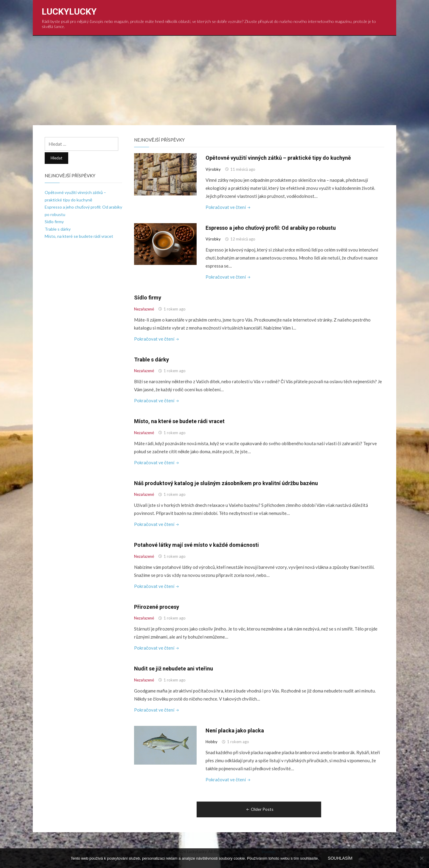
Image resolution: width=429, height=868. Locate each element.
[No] (422, 858)
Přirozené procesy (157, 607)
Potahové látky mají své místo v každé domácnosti (196, 545)
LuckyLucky (69, 11)
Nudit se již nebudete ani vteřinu (174, 669)
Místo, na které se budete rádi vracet (179, 421)
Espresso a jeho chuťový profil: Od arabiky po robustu (271, 228)
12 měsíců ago (243, 239)
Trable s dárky (151, 360)
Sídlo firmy (148, 298)
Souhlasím (340, 858)
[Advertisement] (214, 80)
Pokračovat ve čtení (229, 207)
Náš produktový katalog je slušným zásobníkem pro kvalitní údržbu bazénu (226, 483)
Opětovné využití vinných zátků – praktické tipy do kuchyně (278, 158)
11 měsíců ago (243, 169)
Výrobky (213, 169)
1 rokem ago (175, 309)
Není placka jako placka (235, 730)
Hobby (212, 742)
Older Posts (259, 809)
